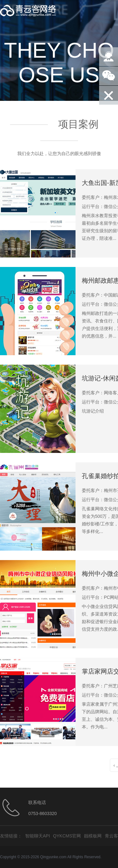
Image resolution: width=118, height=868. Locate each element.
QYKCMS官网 (67, 836)
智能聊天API (38, 836)
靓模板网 (93, 836)
